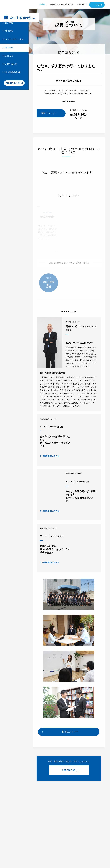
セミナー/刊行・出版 (13, 39)
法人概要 (8, 23)
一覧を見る (98, 5)
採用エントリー (49, 113)
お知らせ (8, 56)
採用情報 (8, 48)
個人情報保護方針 (12, 72)
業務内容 (8, 31)
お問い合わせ (10, 64)
